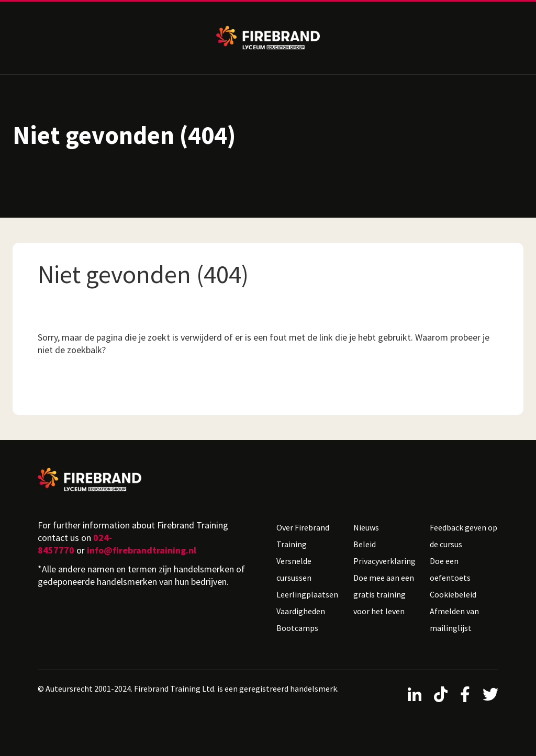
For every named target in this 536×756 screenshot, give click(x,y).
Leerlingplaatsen (307, 594)
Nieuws (366, 527)
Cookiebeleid (453, 594)
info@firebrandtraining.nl (142, 550)
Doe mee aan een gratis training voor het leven (384, 594)
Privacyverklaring (384, 561)
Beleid (365, 544)
